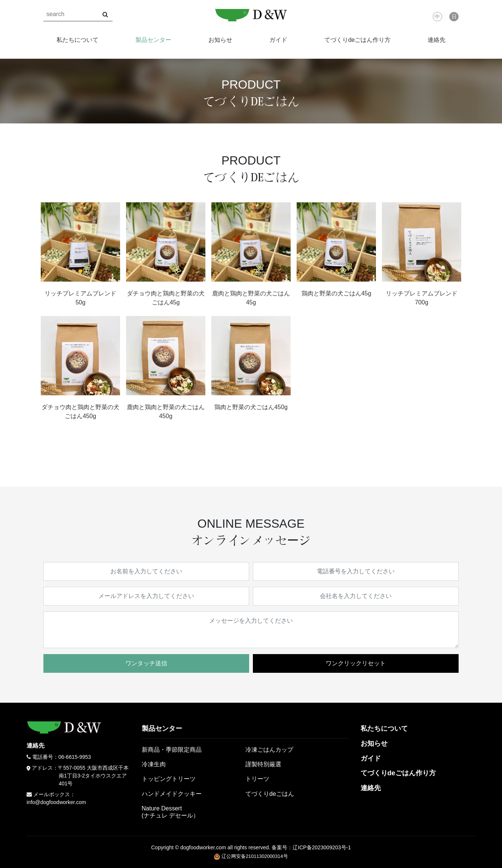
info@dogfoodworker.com (56, 802)
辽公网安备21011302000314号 (251, 856)
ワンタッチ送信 (146, 663)
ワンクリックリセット (356, 663)
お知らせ (220, 40)
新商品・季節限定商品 (172, 750)
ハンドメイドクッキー (172, 794)
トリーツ (257, 779)
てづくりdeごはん (270, 794)
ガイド (278, 40)
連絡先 (437, 40)
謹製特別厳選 (263, 764)
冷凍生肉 (154, 764)
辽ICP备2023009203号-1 (322, 847)
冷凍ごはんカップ (269, 750)
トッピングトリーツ (169, 779)
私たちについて (77, 40)
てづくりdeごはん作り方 (358, 40)
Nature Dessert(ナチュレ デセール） (171, 812)
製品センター (153, 40)
